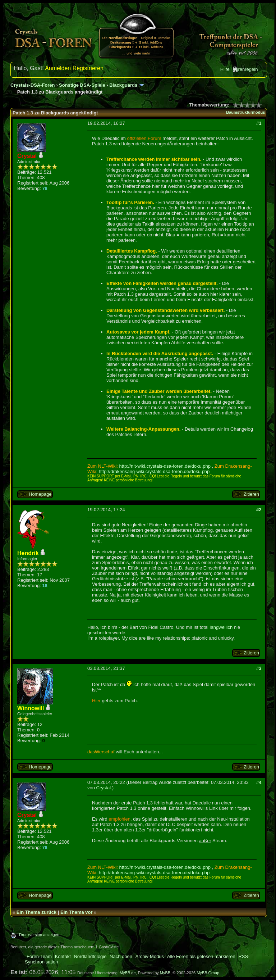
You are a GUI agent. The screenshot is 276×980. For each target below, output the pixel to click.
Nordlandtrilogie (90, 956)
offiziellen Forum (144, 138)
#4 (259, 782)
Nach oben (121, 956)
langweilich (221, 627)
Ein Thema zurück (36, 912)
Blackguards (123, 85)
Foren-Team (39, 956)
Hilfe (225, 69)
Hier (96, 701)
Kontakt (63, 956)
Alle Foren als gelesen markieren (201, 956)
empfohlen (119, 819)
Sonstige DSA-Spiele (82, 85)
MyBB (165, 973)
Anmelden (58, 68)
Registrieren (88, 68)
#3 (259, 668)
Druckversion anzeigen (39, 935)
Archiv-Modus (150, 956)
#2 (259, 510)
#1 (259, 123)
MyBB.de (128, 973)
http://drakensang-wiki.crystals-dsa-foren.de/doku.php (154, 471)
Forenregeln (245, 69)
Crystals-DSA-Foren (33, 85)
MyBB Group (208, 973)
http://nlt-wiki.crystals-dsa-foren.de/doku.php (165, 466)
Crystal (103, 788)
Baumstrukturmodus (245, 112)
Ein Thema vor (77, 912)
